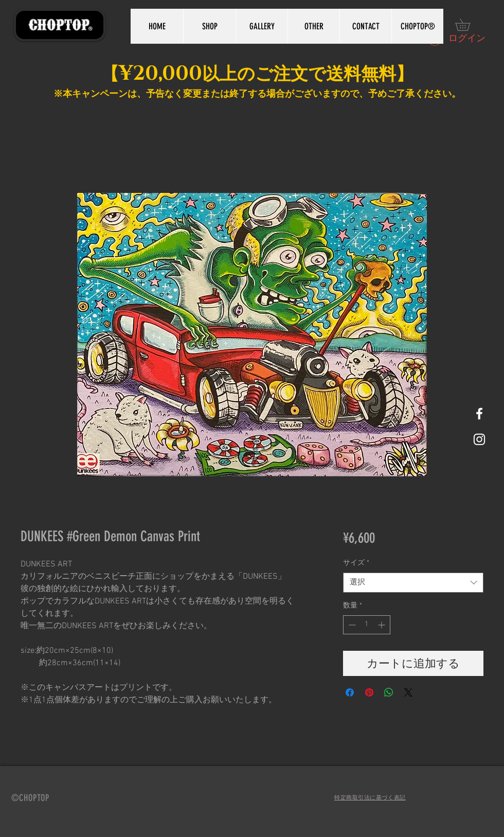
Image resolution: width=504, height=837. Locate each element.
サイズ (356, 563)
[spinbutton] (367, 625)
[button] (469, 25)
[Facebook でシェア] (350, 692)
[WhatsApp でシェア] (389, 692)
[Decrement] (351, 625)
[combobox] (413, 583)
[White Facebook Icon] (479, 414)
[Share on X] (408, 692)
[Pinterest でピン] (369, 692)
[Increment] (382, 625)
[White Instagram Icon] (479, 439)
